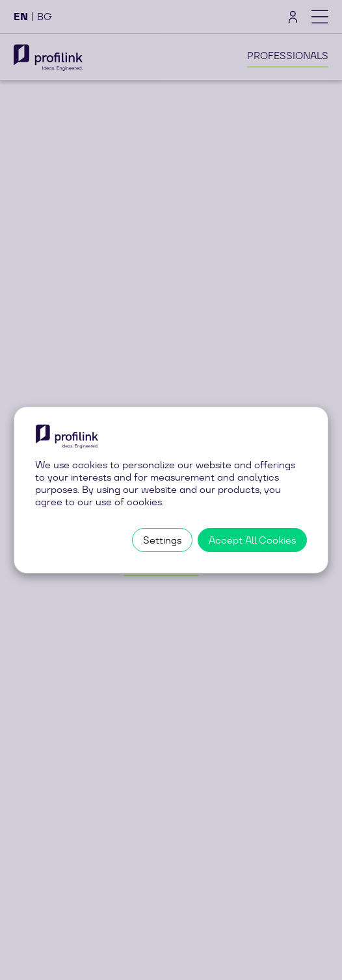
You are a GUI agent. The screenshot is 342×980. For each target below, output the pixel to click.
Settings (162, 540)
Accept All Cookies (252, 540)
